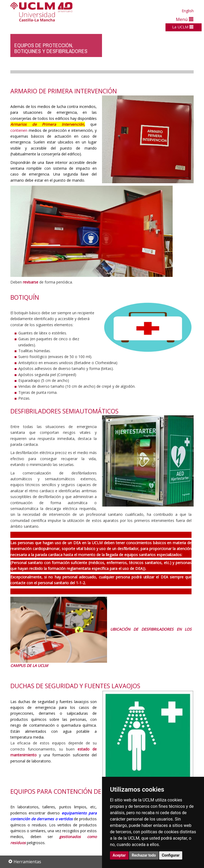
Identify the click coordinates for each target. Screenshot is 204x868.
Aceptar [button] (119, 855)
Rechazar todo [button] (144, 855)
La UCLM (183, 27)
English (188, 11)
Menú (185, 19)
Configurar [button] (171, 855)
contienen (19, 130)
